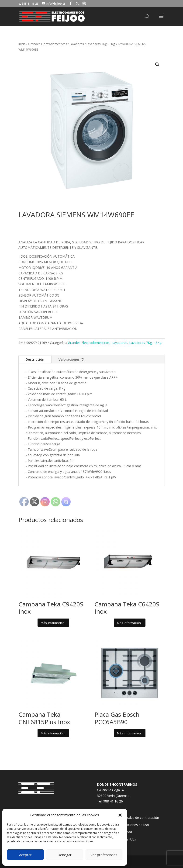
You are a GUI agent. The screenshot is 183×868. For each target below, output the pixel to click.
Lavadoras (77, 44)
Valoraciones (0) (71, 359)
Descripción (35, 359)
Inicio (22, 44)
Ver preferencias (104, 855)
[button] (120, 815)
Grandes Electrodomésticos (48, 44)
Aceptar (25, 855)
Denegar (65, 855)
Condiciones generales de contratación (130, 818)
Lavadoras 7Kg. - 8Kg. (101, 44)
